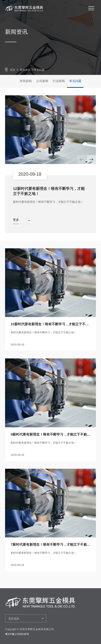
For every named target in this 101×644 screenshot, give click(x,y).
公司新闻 (42, 81)
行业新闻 (59, 81)
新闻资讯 (25, 70)
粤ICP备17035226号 (17, 634)
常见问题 (39, 70)
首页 (13, 70)
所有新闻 (26, 81)
